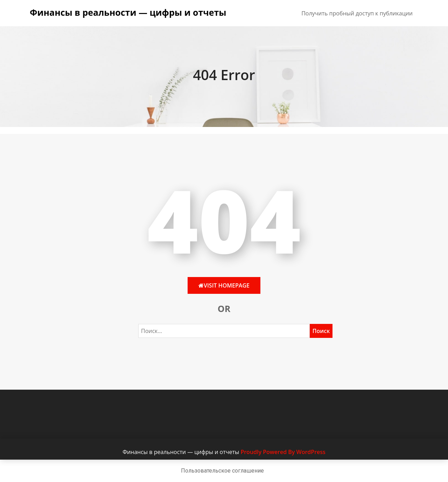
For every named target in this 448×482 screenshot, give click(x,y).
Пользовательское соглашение (222, 471)
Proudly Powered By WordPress (283, 452)
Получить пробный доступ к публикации (357, 13)
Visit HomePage (224, 285)
